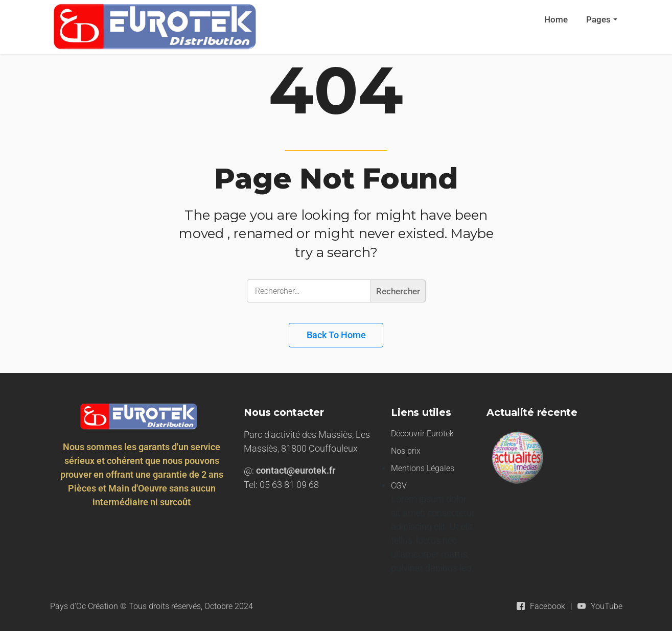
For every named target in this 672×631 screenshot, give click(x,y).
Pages (598, 19)
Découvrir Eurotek (422, 434)
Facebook (548, 606)
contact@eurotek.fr (296, 470)
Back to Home (336, 335)
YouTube (607, 606)
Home (556, 19)
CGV (399, 486)
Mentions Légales (423, 468)
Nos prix (406, 451)
